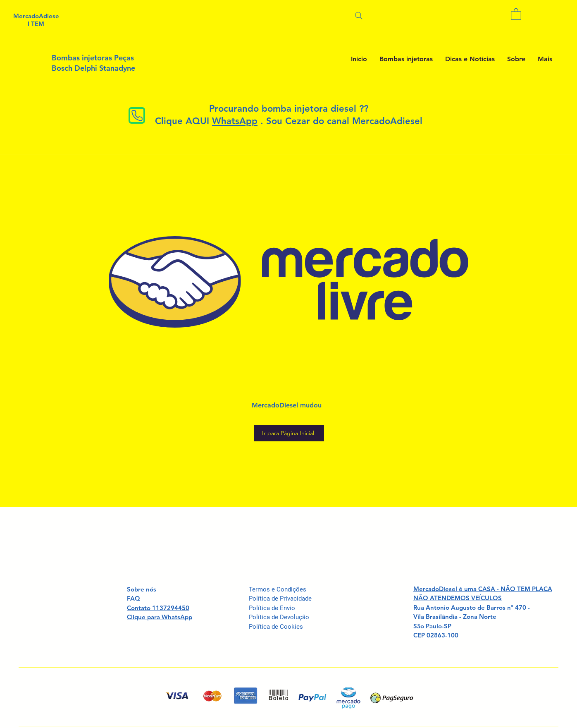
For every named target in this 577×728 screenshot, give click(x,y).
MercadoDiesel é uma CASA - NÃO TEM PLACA (483, 589)
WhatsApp (235, 121)
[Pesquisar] (359, 16)
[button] (516, 14)
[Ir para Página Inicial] (289, 433)
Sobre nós (142, 589)
